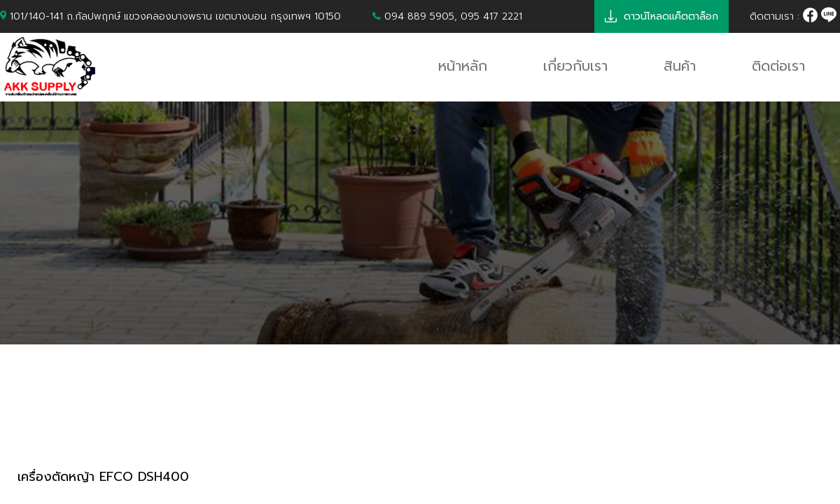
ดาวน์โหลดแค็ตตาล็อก (661, 16)
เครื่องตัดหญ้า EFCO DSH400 (103, 477)
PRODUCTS (63, 425)
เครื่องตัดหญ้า (180, 425)
